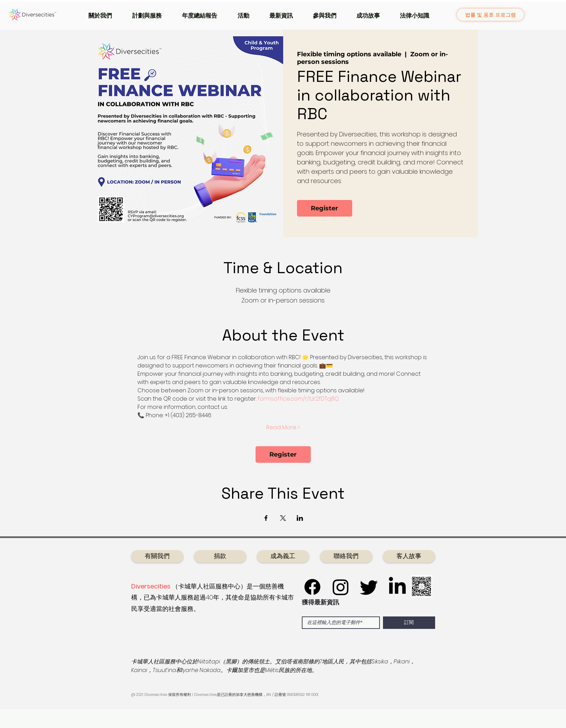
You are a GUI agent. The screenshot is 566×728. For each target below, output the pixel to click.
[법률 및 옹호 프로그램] (490, 15)
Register (324, 208)
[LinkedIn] (397, 587)
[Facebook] (312, 587)
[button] (105, 16)
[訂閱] (409, 623)
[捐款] (220, 556)
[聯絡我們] (346, 556)
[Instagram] (341, 587)
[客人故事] (409, 556)
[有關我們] (157, 556)
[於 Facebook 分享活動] (266, 518)
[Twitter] (369, 587)
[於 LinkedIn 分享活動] (300, 518)
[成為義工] (283, 556)
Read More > (283, 428)
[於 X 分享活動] (283, 518)
